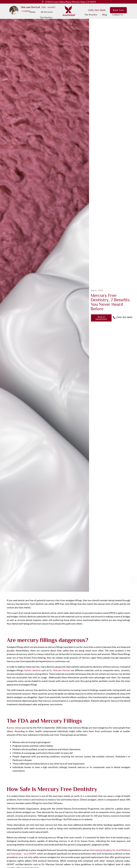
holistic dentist (32, 670)
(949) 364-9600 (97, 10)
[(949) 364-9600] (114, 317)
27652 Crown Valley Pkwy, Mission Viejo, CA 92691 (71, 2)
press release (16, 728)
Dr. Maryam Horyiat (60, 670)
